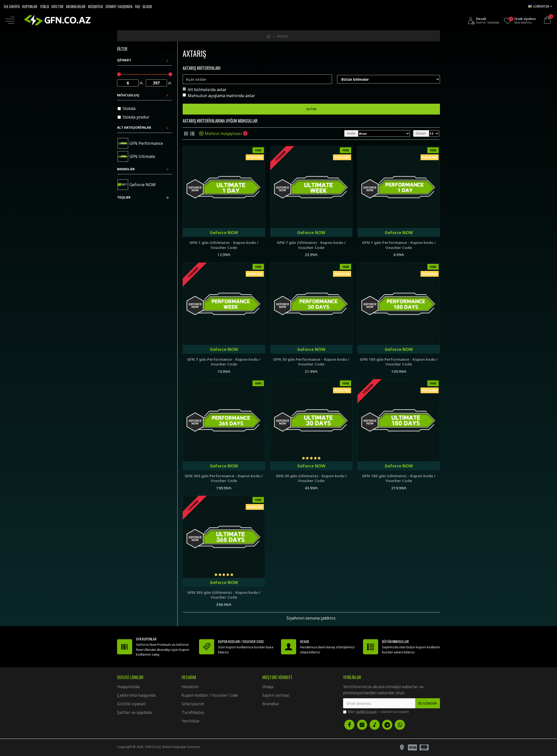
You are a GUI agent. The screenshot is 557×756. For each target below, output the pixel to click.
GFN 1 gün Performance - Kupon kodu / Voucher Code (399, 245)
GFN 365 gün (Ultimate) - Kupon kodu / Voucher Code (224, 595)
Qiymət (124, 60)
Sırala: (351, 133)
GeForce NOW (224, 233)
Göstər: (421, 133)
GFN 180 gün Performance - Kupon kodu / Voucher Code (399, 362)
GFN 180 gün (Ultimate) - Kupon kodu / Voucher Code (399, 478)
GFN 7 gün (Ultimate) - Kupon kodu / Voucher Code (311, 245)
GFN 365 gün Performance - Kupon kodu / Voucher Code (224, 478)
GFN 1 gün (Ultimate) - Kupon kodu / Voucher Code (224, 245)
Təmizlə (166, 49)
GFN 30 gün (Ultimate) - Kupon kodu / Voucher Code (311, 478)
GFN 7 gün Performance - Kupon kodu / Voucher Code (224, 362)
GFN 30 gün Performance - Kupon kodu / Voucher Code (311, 362)
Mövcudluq (128, 95)
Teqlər (124, 197)
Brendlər (126, 169)
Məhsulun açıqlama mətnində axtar (219, 96)
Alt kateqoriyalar (134, 127)
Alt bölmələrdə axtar (205, 90)
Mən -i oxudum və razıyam (376, 712)
